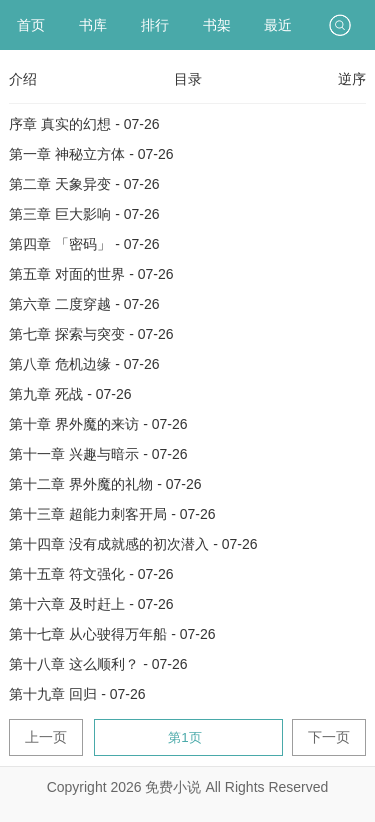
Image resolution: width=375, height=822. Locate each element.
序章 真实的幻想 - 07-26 (84, 124)
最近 (278, 25)
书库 (93, 25)
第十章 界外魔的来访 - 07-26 (98, 424)
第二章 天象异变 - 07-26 (84, 184)
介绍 (23, 79)
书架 (217, 25)
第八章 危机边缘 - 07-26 (84, 364)
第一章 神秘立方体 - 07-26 (91, 154)
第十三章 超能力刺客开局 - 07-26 (112, 514)
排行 (155, 25)
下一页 (329, 737)
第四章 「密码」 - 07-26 (84, 244)
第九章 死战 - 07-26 (70, 394)
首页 (31, 25)
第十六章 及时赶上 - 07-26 (91, 604)
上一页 (46, 737)
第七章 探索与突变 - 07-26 (91, 334)
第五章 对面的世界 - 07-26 (91, 274)
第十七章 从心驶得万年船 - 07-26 (112, 634)
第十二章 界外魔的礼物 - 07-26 (105, 484)
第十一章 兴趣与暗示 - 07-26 (98, 454)
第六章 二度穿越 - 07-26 (84, 304)
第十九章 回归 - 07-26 (77, 694)
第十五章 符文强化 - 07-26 (91, 574)
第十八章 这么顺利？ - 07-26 (98, 664)
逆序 (352, 79)
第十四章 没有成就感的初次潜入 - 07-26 (133, 544)
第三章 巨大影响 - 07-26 (84, 214)
